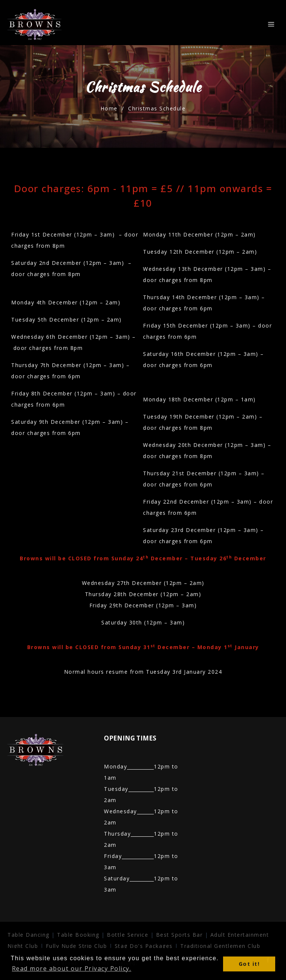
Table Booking (78, 935)
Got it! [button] (249, 964)
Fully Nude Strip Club (77, 946)
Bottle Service (128, 935)
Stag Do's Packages (145, 946)
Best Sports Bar (179, 935)
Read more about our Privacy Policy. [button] (72, 968)
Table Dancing (28, 935)
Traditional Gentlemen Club (220, 946)
